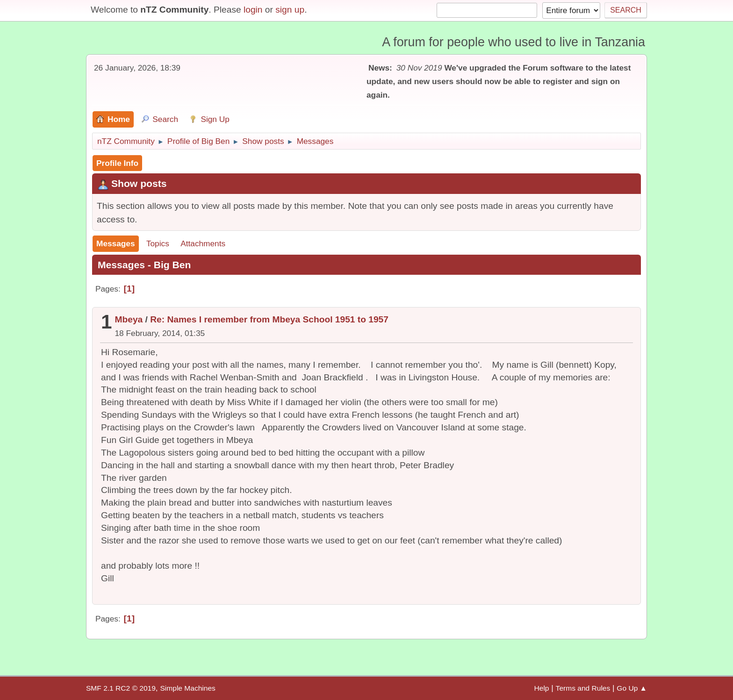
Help (542, 688)
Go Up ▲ (632, 688)
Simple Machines (187, 688)
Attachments (203, 243)
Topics (158, 243)
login (253, 10)
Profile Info (117, 163)
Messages (116, 243)
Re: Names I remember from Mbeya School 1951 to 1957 (269, 319)
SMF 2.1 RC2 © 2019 (121, 688)
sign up (290, 10)
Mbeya (129, 319)
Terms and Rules (583, 688)
